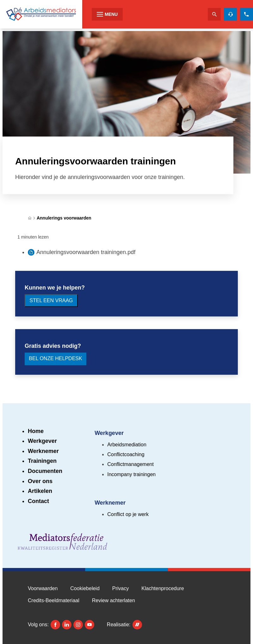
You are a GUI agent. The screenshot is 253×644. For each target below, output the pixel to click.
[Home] (30, 218)
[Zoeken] (214, 14)
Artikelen (40, 491)
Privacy (120, 588)
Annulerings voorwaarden (64, 218)
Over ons (40, 481)
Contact (38, 501)
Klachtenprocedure (163, 588)
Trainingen (42, 461)
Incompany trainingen (131, 474)
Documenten (45, 471)
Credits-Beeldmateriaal (54, 600)
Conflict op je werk (128, 514)
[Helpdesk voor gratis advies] (230, 14)
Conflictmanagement (130, 464)
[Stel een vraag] (51, 301)
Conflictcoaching (126, 454)
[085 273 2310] (247, 14)
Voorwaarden (43, 588)
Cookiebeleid (85, 588)
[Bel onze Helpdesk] (56, 359)
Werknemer (43, 451)
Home (36, 431)
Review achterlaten (114, 600)
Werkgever (42, 441)
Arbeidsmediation (127, 445)
